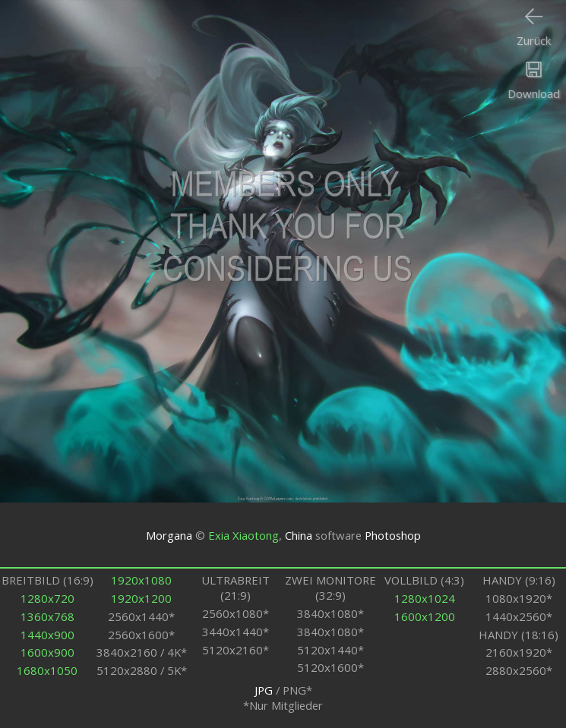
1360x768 (47, 616)
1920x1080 (141, 580)
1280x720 (47, 598)
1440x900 (47, 635)
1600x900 (47, 652)
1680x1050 (47, 670)
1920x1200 (141, 598)
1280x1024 (425, 598)
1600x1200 (425, 616)
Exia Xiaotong (243, 535)
